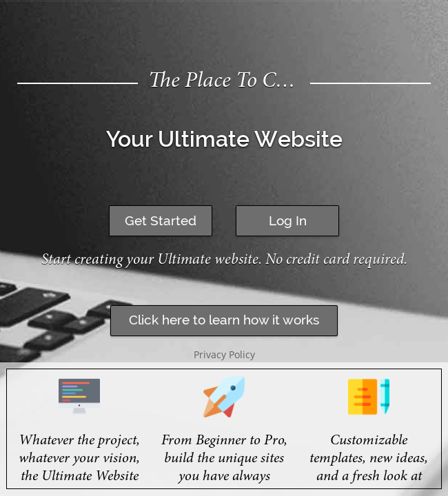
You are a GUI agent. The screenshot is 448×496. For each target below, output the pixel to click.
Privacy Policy (224, 354)
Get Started (161, 220)
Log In (288, 220)
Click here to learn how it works (224, 320)
